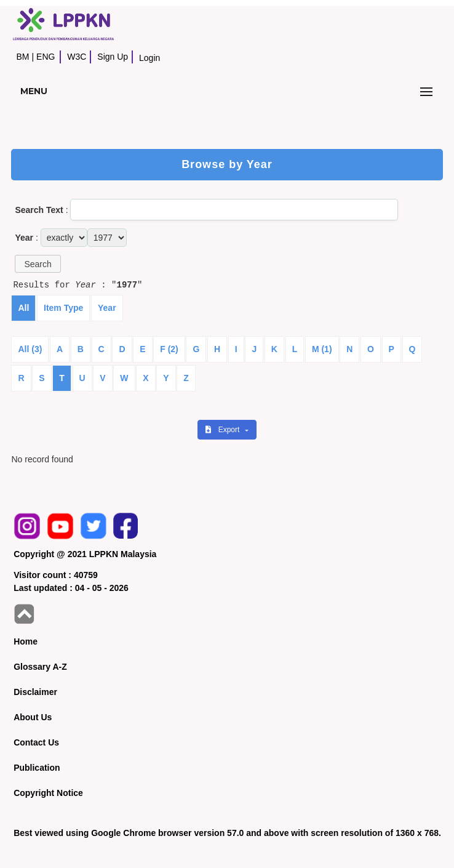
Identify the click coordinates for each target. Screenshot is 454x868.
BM (22, 57)
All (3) (30, 349)
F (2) (169, 349)
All (23, 308)
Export (223, 430)
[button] (38, 264)
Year (107, 308)
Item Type (63, 308)
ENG (46, 57)
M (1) (322, 349)
